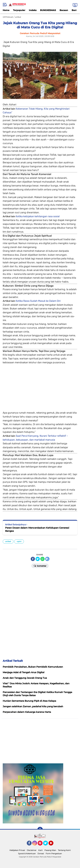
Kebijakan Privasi (17, 850)
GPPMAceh (8, 17)
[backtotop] (40, 830)
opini (19, 541)
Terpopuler (19, 10)
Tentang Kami (64, 850)
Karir (40, 850)
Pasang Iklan (50, 850)
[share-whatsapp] (42, 559)
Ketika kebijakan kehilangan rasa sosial (38, 216)
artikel (8, 541)
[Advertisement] (40, 385)
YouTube (53, 844)
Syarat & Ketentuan (27, 854)
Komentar (40, 566)
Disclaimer (32, 850)
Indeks (33, 10)
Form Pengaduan (54, 854)
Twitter (47, 844)
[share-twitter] (38, 559)
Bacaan (64, 10)
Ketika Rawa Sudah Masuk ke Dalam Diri (38, 301)
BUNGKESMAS (48, 10)
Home (6, 10)
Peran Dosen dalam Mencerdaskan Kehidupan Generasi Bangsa (37, 529)
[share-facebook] (33, 559)
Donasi (41, 854)
